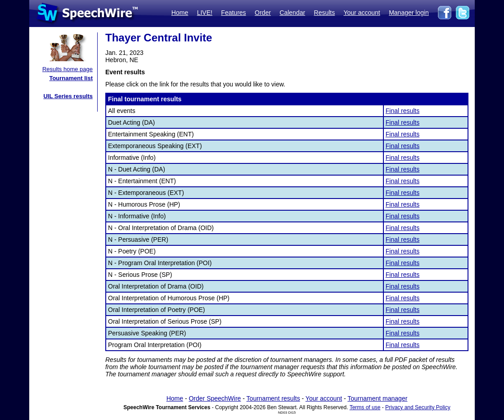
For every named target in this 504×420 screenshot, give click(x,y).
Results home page (67, 69)
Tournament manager (377, 398)
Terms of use (365, 407)
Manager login (409, 13)
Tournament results (273, 398)
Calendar (292, 13)
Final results (403, 111)
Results (325, 13)
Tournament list (71, 78)
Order (263, 13)
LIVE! (205, 13)
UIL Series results (68, 96)
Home (180, 13)
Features (233, 13)
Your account (362, 13)
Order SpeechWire (215, 398)
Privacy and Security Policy (418, 407)
